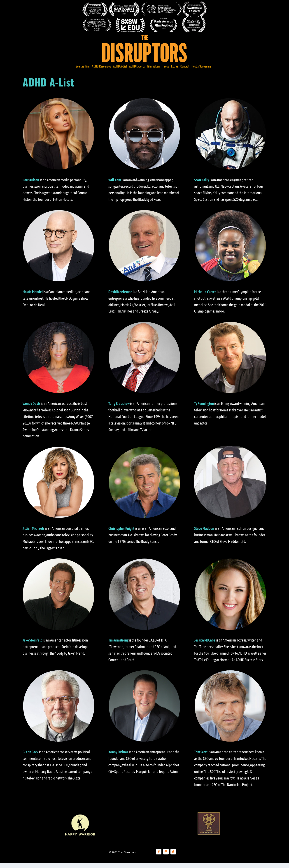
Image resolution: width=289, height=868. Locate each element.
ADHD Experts (137, 71)
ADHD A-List (120, 71)
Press (166, 71)
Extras (175, 71)
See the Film (83, 71)
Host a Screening (201, 71)
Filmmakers (154, 71)
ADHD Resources (101, 71)
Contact (185, 71)
